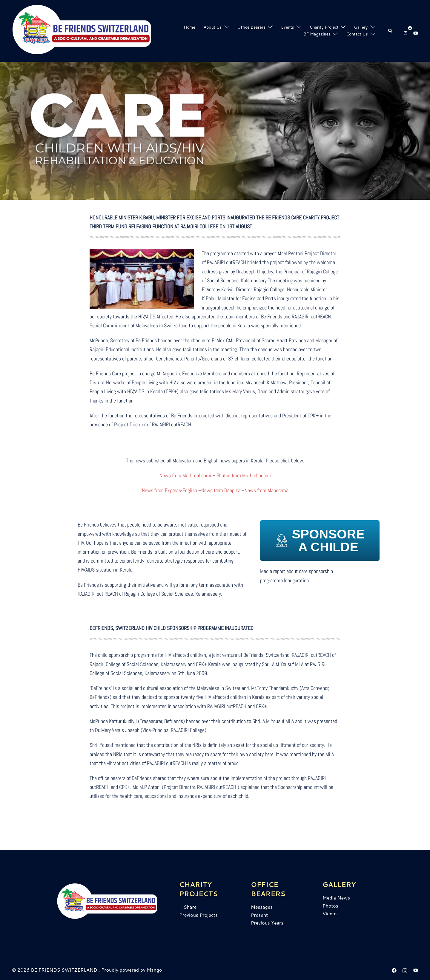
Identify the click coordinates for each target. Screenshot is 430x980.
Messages (262, 907)
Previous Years (267, 923)
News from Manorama (267, 490)
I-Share (188, 907)
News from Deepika (221, 490)
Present (259, 915)
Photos (330, 906)
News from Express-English (169, 490)
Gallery (361, 27)
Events (287, 27)
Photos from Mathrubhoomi (244, 475)
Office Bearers (252, 27)
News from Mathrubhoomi (185, 475)
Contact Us (357, 34)
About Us (213, 27)
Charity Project (324, 27)
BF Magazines (317, 34)
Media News (336, 898)
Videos (330, 913)
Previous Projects (198, 915)
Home (189, 27)
